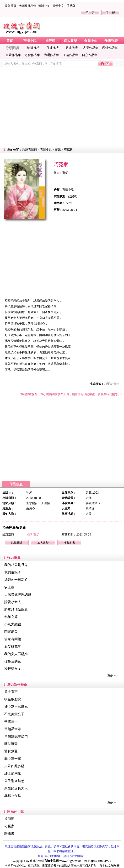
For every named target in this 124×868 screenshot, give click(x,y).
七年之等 (11, 617)
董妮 (58, 150)
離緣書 (9, 834)
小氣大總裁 (13, 624)
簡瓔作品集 (51, 55)
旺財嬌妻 (11, 744)
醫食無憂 (11, 751)
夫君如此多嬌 (14, 766)
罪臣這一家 (13, 759)
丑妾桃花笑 (13, 646)
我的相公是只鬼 (16, 565)
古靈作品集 (91, 48)
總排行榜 (33, 48)
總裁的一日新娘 (16, 580)
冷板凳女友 (13, 669)
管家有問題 (13, 639)
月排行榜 (52, 48)
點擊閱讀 (17, 543)
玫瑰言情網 (30, 150)
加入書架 (43, 543)
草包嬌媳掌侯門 (16, 736)
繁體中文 (44, 6)
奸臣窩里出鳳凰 (16, 707)
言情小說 (46, 150)
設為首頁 (11, 6)
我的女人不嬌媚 (16, 654)
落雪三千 (11, 721)
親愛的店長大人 (16, 788)
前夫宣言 (11, 692)
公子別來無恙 (14, 781)
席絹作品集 (110, 48)
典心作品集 (90, 55)
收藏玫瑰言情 (28, 6)
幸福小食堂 (13, 796)
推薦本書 (69, 543)
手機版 (71, 6)
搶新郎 (9, 819)
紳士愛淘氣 (13, 773)
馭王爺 (9, 587)
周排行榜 (71, 48)
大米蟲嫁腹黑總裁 (18, 594)
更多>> (112, 675)
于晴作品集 (71, 55)
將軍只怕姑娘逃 (16, 609)
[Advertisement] (62, 107)
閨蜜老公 (11, 632)
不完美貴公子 (14, 714)
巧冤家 (9, 826)
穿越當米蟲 (13, 729)
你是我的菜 (13, 661)
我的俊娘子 (13, 572)
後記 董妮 (33, 535)
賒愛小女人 (13, 602)
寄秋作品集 (32, 55)
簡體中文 (58, 6)
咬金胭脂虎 (13, 699)
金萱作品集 (13, 55)
